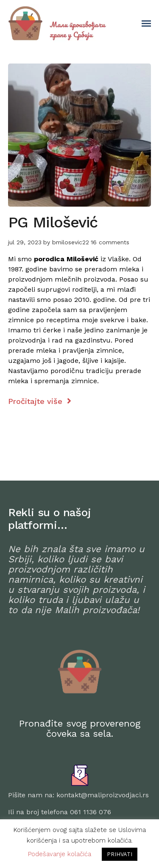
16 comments (110, 242)
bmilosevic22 (71, 242)
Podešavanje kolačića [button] (60, 854)
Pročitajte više (40, 401)
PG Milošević (53, 222)
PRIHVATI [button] (120, 854)
